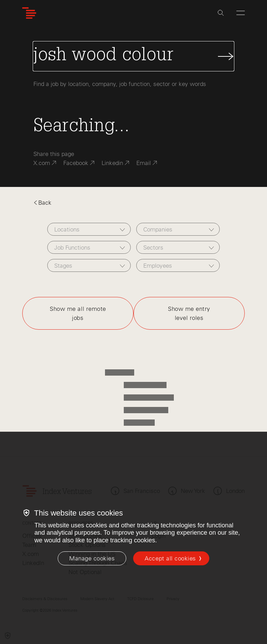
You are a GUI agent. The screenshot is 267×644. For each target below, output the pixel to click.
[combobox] (89, 229)
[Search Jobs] (133, 56)
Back (42, 203)
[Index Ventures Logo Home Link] (29, 13)
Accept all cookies (170, 558)
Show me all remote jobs (78, 313)
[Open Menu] (241, 13)
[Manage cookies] (92, 558)
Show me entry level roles (189, 313)
